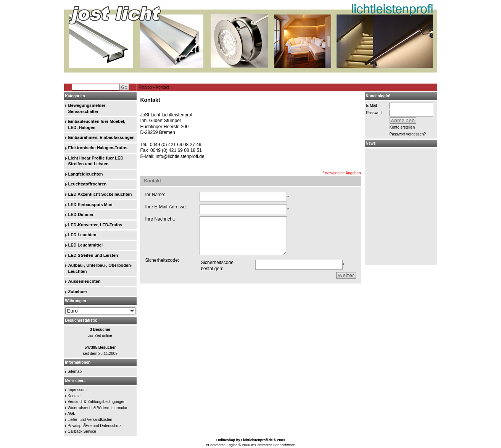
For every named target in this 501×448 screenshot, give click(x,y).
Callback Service (82, 431)
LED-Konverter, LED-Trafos (95, 225)
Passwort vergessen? (408, 134)
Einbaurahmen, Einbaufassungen (101, 137)
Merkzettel (402, 78)
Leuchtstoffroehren (88, 184)
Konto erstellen (402, 127)
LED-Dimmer (81, 214)
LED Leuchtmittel (85, 245)
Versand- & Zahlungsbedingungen (96, 402)
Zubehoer (78, 292)
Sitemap (75, 371)
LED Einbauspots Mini (90, 205)
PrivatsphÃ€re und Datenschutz (94, 426)
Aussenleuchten (85, 281)
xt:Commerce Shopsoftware (273, 445)
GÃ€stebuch (157, 77)
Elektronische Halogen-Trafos (98, 148)
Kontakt (163, 87)
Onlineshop (226, 440)
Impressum (77, 390)
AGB (72, 413)
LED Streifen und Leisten (93, 255)
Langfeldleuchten (86, 174)
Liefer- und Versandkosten (90, 420)
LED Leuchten (82, 235)
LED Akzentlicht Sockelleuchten (100, 194)
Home (129, 77)
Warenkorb (424, 78)
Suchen (186, 77)
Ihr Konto (381, 78)
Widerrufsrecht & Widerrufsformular (97, 408)
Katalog (145, 87)
